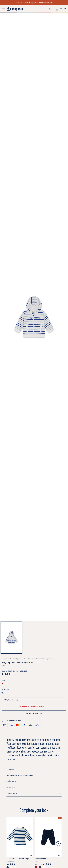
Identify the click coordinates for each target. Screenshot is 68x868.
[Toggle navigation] (3, 9)
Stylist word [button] (34, 781)
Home (5, 659)
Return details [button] (34, 793)
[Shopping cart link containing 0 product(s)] (65, 9)
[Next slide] (58, 844)
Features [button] (34, 769)
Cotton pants (40, 859)
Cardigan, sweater (20, 659)
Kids (10, 659)
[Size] (34, 700)
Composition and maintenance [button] (34, 775)
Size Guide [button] (34, 787)
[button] (51, 9)
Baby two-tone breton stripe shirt (20, 859)
